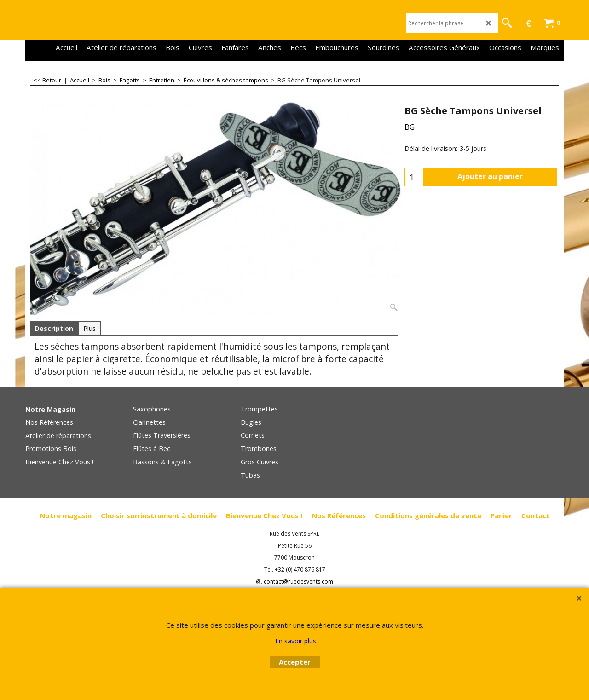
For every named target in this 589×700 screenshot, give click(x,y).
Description (54, 328)
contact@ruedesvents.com (298, 581)
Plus (90, 328)
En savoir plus (296, 641)
